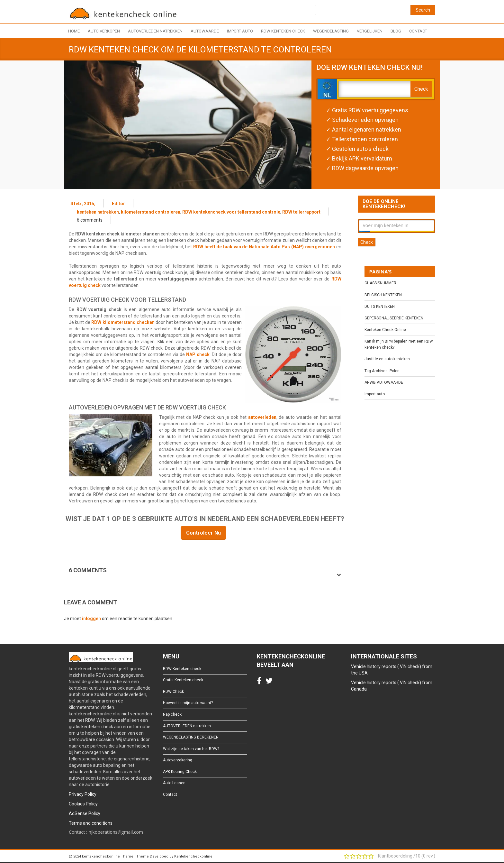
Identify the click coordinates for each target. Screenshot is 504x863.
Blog (396, 31)
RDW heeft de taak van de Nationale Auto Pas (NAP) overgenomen (265, 247)
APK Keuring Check (180, 772)
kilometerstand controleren (151, 212)
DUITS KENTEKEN (380, 307)
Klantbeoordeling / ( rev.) (407, 856)
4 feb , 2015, (83, 204)
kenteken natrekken (98, 212)
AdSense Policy (85, 813)
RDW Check (173, 692)
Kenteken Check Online (385, 330)
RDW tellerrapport (301, 212)
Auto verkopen (104, 31)
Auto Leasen (174, 783)
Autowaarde (205, 31)
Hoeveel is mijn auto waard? (188, 703)
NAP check (198, 354)
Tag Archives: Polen (382, 371)
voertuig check (85, 285)
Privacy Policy (83, 794)
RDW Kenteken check (283, 31)
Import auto (240, 31)
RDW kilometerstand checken (123, 322)
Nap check (172, 714)
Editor (118, 204)
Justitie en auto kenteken (387, 359)
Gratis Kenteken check (183, 680)
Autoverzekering (178, 760)
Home (74, 31)
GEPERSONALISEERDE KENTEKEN (394, 318)
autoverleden (262, 417)
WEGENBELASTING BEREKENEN (191, 737)
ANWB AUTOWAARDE (384, 382)
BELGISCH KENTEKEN (383, 295)
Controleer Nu (203, 533)
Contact (418, 31)
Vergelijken (370, 31)
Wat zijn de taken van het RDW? (191, 749)
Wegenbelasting (331, 31)
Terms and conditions (91, 823)
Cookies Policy (83, 804)
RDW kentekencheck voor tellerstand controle (231, 212)
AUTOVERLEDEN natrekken (155, 31)
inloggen (91, 619)
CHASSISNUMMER (380, 283)
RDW (336, 279)
